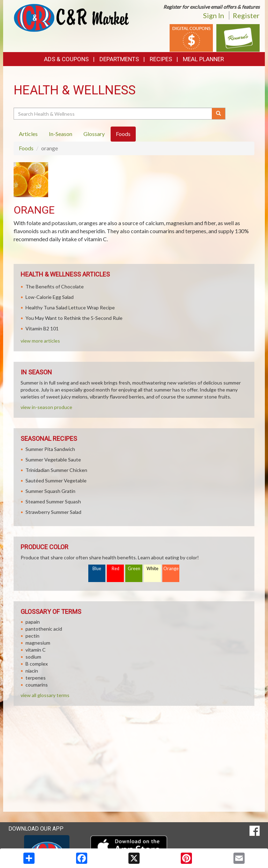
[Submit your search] (219, 114)
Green (134, 569)
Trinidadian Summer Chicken (56, 470)
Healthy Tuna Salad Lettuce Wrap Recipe (70, 307)
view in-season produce (46, 407)
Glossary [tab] (94, 134)
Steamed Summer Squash (53, 501)
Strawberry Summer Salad (53, 512)
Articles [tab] (28, 134)
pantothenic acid (44, 629)
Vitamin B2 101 (42, 328)
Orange (171, 569)
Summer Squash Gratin (50, 491)
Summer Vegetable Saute (53, 460)
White (152, 569)
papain (33, 622)
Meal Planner (203, 59)
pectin (32, 636)
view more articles (40, 341)
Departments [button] (119, 59)
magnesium (38, 643)
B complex (37, 664)
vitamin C (36, 650)
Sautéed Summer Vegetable (56, 480)
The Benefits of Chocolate (55, 286)
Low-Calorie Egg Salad (50, 297)
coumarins (37, 685)
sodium (33, 657)
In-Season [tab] (61, 134)
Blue (97, 569)
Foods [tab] (123, 134)
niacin (32, 671)
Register (246, 15)
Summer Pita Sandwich (50, 449)
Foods (26, 148)
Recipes (161, 59)
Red (116, 569)
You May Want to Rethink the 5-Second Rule (74, 318)
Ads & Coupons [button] (66, 59)
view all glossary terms (45, 695)
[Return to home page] (71, 17)
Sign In (214, 15)
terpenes (36, 678)
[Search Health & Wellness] (113, 114)
